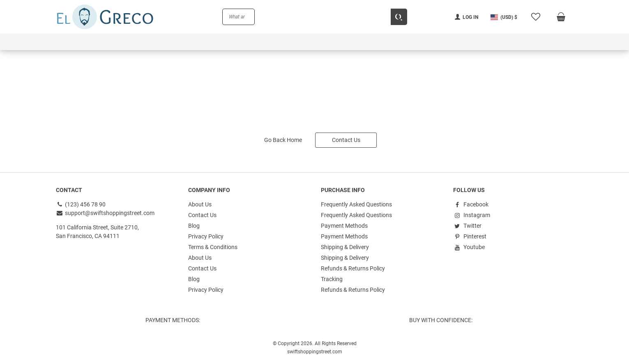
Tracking (332, 279)
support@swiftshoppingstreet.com (105, 213)
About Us (200, 204)
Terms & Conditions (213, 247)
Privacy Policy (206, 236)
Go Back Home (283, 140)
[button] (504, 17)
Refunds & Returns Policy (353, 268)
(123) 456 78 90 (81, 204)
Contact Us (346, 140)
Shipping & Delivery (345, 247)
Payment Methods (344, 226)
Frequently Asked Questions (356, 204)
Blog (194, 226)
